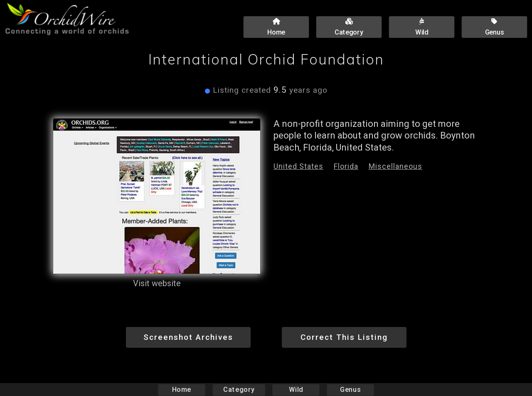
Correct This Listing (344, 337)
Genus (350, 390)
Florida (346, 166)
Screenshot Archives (188, 337)
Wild (296, 390)
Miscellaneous (395, 166)
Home (182, 390)
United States (298, 166)
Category (239, 390)
